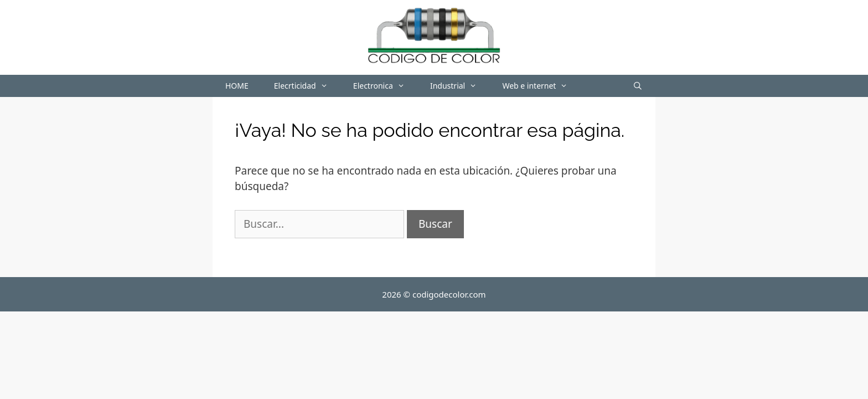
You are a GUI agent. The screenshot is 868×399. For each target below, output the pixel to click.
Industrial (460, 86)
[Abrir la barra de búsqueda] (638, 86)
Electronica (385, 86)
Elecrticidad (307, 86)
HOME (237, 86)
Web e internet (541, 86)
